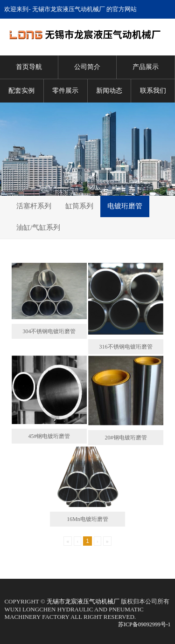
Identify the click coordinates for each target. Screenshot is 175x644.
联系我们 (153, 91)
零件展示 (65, 91)
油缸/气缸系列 (38, 227)
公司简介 (87, 67)
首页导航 (29, 67)
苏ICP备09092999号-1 (144, 624)
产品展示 (146, 67)
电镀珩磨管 (125, 206)
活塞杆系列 (34, 206)
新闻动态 (109, 91)
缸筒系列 (79, 206)
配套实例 (21, 91)
